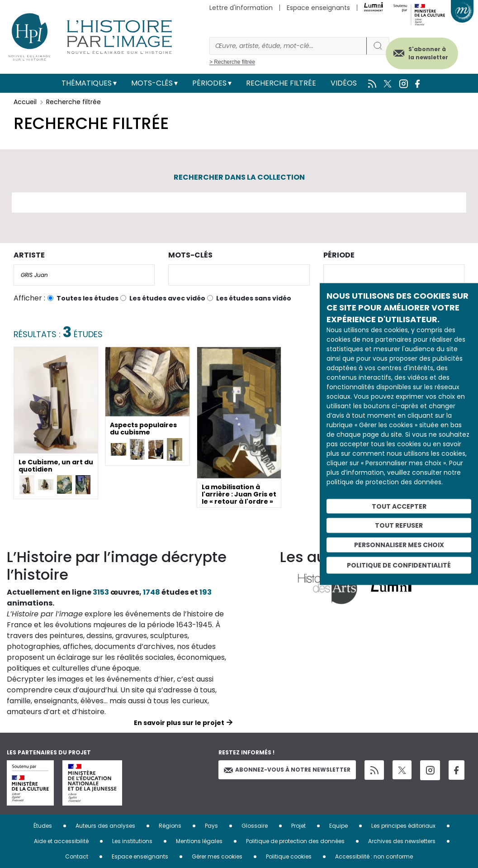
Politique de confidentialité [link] (399, 565)
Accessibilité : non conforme (374, 856)
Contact (77, 856)
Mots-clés (152, 83)
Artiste (29, 255)
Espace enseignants (318, 8)
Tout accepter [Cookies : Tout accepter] (399, 506)
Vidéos (344, 83)
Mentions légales (199, 841)
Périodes (209, 83)
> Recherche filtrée (232, 62)
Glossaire (255, 826)
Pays (211, 826)
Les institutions (132, 841)
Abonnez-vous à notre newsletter (287, 770)
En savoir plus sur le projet (179, 723)
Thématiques (87, 83)
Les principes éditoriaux (403, 826)
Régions (170, 826)
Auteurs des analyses (105, 826)
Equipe (338, 826)
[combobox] (84, 275)
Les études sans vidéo (254, 298)
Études (43, 826)
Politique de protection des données (295, 841)
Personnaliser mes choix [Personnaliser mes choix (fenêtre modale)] (399, 545)
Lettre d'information (241, 8)
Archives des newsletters (402, 841)
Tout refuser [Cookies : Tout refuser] (399, 525)
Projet (298, 826)
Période (339, 255)
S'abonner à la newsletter (428, 53)
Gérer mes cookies (217, 856)
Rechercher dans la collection (239, 177)
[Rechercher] (288, 46)
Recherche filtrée (281, 83)
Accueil (25, 102)
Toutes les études (88, 298)
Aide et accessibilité (61, 841)
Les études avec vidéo (167, 298)
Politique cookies (289, 856)
